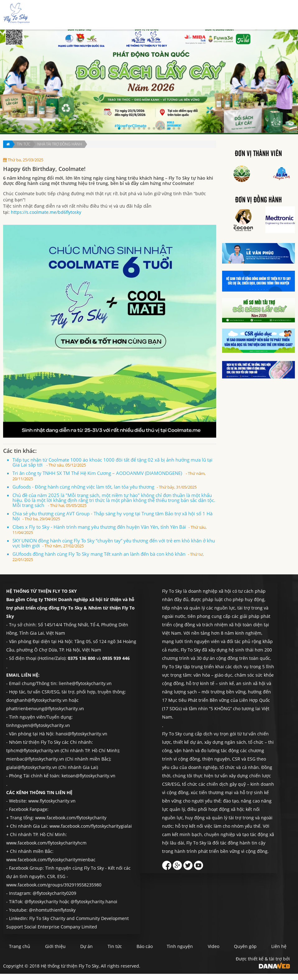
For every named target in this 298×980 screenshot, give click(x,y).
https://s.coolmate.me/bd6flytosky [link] (46, 212)
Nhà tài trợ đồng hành (60, 144)
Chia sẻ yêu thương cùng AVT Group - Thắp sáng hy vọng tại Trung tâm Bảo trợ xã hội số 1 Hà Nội (112, 516)
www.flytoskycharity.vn (52, 801)
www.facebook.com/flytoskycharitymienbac (51, 860)
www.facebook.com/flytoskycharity (71, 818)
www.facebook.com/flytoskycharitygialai (91, 826)
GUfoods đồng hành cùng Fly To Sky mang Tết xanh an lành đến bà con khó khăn (108, 557)
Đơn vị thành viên (258, 154)
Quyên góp (252, 15)
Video (228, 946)
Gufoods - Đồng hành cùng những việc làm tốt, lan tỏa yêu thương (105, 487)
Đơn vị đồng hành (258, 200)
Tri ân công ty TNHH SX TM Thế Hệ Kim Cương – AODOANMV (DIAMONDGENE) (109, 476)
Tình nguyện (221, 15)
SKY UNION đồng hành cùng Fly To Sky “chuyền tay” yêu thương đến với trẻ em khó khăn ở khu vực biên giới (114, 543)
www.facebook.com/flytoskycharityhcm (46, 843)
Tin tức (171, 15)
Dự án (150, 15)
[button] (119, 128)
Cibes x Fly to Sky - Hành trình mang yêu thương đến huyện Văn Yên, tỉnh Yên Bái (109, 529)
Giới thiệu (127, 15)
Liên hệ (278, 15)
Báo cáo (193, 15)
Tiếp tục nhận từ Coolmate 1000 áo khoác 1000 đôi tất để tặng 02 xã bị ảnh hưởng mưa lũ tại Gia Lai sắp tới (112, 462)
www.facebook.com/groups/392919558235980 (54, 885)
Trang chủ (99, 15)
